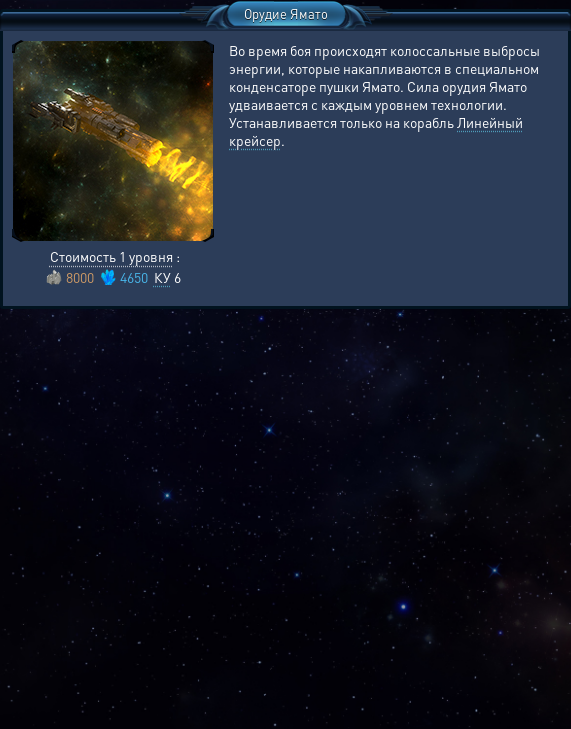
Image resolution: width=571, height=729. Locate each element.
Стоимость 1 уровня (111, 256)
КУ (162, 277)
